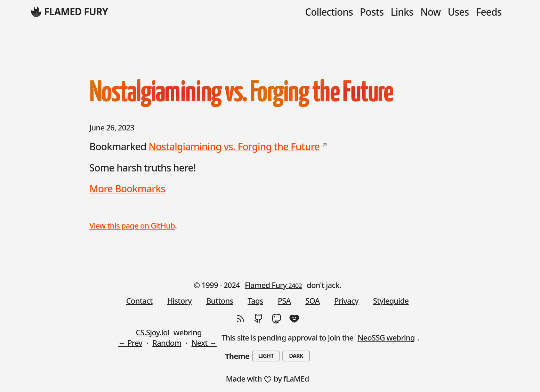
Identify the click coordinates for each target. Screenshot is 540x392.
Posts (372, 12)
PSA (284, 301)
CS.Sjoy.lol (152, 332)
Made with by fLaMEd (267, 378)
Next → (204, 343)
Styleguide (391, 301)
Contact (139, 301)
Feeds (489, 12)
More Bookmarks (127, 189)
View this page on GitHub (132, 225)
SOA (312, 301)
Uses (458, 12)
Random (167, 343)
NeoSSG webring (386, 337)
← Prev (130, 343)
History (179, 301)
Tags (255, 301)
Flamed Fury (273, 285)
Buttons (220, 301)
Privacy (346, 301)
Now (430, 12)
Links (402, 12)
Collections (329, 12)
